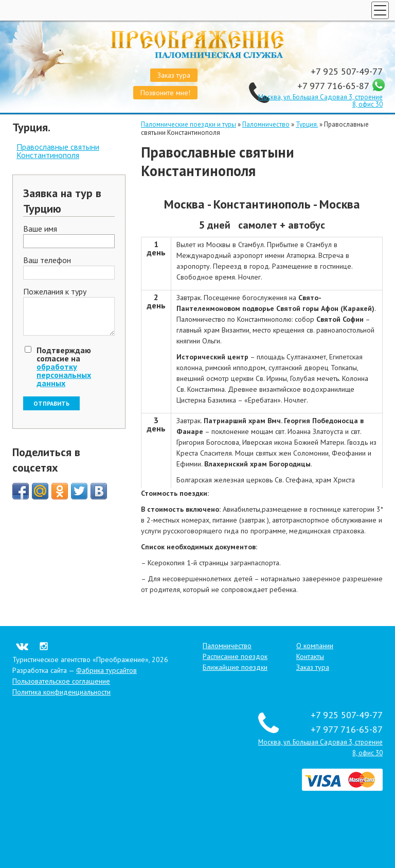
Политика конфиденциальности (61, 692)
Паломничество (266, 124)
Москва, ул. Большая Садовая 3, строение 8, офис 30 (320, 101)
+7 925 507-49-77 (347, 71)
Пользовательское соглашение (61, 681)
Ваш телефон (47, 261)
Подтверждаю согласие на (64, 367)
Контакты (310, 656)
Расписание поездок (235, 656)
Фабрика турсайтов (106, 670)
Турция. (307, 124)
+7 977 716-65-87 (334, 86)
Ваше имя (40, 229)
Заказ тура (174, 75)
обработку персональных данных (64, 375)
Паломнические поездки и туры (188, 124)
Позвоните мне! (165, 93)
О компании (315, 646)
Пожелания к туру (55, 292)
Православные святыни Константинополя (58, 151)
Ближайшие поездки (235, 667)
